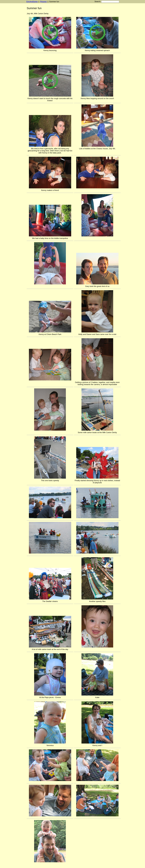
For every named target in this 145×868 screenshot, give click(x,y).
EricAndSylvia (32, 2)
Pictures (43, 2)
